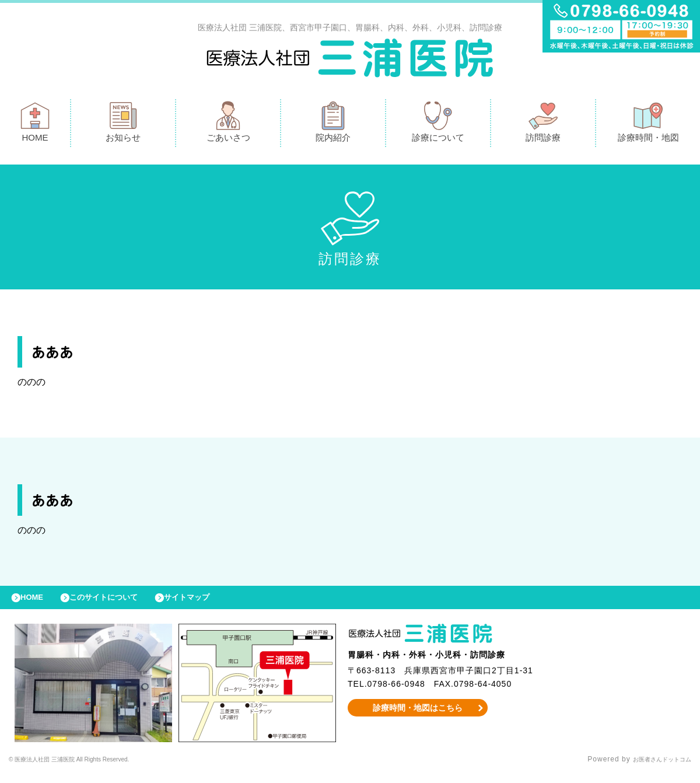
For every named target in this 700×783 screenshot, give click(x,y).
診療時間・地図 (648, 125)
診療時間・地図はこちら (418, 716)
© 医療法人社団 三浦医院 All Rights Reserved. (91, 768)
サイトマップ (213, 603)
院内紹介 (333, 125)
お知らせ (123, 125)
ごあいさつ (228, 125)
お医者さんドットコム (653, 768)
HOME (35, 125)
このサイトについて (119, 603)
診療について (438, 125)
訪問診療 (543, 125)
